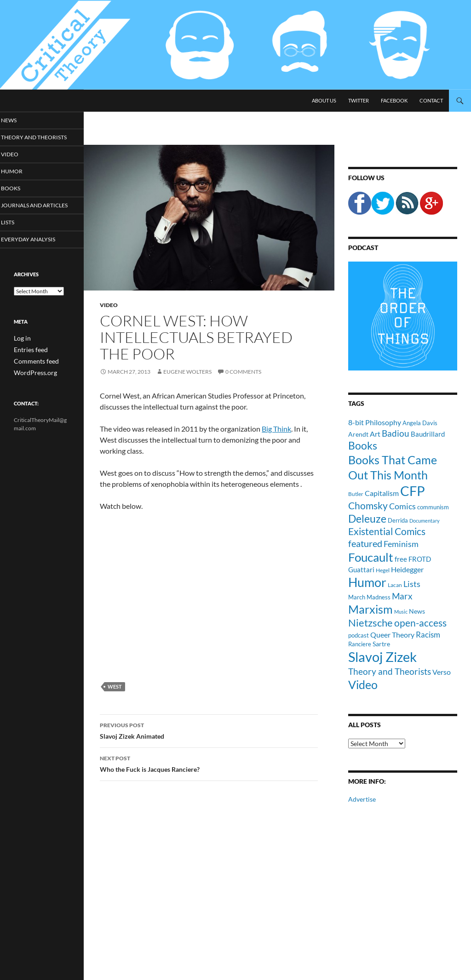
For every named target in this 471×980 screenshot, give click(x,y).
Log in (21, 355)
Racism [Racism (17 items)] (428, 635)
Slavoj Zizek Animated (209, 730)
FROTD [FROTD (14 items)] (420, 559)
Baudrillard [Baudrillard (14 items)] (428, 434)
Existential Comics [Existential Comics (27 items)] (387, 531)
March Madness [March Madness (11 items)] (369, 597)
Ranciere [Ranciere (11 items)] (360, 644)
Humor (23, 179)
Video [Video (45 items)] (363, 684)
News (21, 120)
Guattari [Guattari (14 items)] (361, 570)
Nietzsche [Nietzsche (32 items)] (370, 623)
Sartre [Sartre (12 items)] (381, 644)
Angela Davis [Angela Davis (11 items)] (420, 423)
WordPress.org (32, 388)
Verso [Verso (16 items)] (442, 672)
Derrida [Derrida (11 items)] (398, 520)
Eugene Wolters (187, 372)
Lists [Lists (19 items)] (412, 584)
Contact (431, 100)
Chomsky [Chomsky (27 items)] (368, 505)
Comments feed (33, 377)
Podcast (363, 248)
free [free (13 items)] (401, 559)
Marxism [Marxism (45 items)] (370, 609)
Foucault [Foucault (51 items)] (371, 557)
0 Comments (243, 372)
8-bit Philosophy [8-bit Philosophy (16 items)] (375, 422)
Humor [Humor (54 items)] (367, 582)
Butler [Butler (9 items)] (356, 494)
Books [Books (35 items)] (363, 445)
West (115, 687)
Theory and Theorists (29, 142)
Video (109, 305)
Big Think (276, 429)
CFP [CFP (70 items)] (413, 491)
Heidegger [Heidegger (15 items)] (407, 569)
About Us (324, 100)
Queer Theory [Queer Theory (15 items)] (392, 635)
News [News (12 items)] (417, 611)
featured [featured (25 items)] (365, 543)
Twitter (359, 100)
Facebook (394, 100)
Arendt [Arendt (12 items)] (358, 434)
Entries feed (28, 366)
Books (23, 197)
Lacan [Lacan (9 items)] (395, 585)
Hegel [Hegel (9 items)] (383, 570)
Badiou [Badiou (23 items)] (396, 433)
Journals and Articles (32, 218)
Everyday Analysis (38, 256)
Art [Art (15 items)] (375, 434)
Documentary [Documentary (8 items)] (425, 521)
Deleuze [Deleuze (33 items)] (367, 519)
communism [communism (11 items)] (433, 507)
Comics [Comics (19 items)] (402, 506)
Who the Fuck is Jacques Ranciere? (209, 763)
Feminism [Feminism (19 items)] (401, 544)
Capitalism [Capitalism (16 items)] (382, 493)
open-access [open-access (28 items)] (420, 623)
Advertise (362, 799)
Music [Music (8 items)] (401, 612)
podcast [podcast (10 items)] (359, 635)
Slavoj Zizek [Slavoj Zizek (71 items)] (382, 657)
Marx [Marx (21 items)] (402, 596)
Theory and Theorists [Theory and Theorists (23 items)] (390, 671)
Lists (20, 239)
